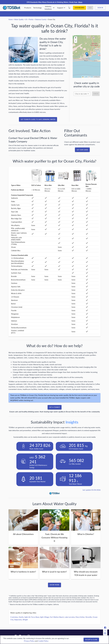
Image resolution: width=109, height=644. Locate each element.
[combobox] (82, 94)
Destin (21, 617)
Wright (25, 620)
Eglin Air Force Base (32, 617)
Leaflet (85, 77)
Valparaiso (18, 620)
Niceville (89, 617)
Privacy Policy (29, 641)
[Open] (88, 94)
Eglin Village (44, 617)
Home (11, 19)
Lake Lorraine (70, 617)
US (26, 19)
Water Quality (19, 19)
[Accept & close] (91, 640)
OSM (91, 77)
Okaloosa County (41, 19)
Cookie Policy (43, 641)
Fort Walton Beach (57, 617)
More (80, 2)
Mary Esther (80, 617)
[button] (87, 54)
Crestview (14, 617)
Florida (31, 19)
